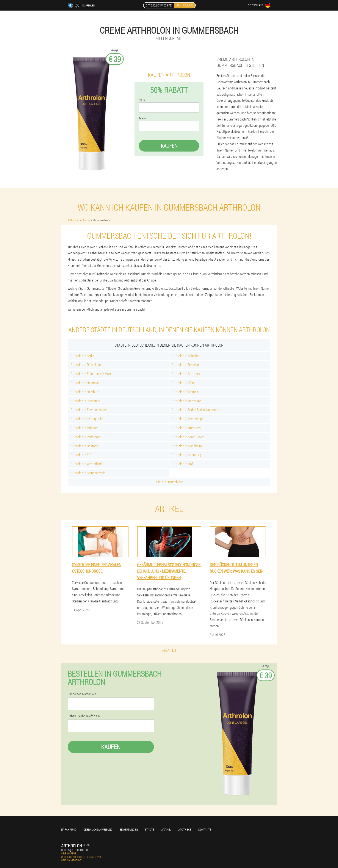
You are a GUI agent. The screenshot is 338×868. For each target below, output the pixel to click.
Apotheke (185, 830)
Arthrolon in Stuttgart (186, 374)
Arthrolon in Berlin (82, 356)
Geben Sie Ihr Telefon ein (84, 716)
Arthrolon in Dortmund (187, 401)
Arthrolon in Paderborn (86, 437)
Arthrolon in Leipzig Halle (87, 419)
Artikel (166, 830)
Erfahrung (69, 830)
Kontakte (205, 830)
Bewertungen (129, 830)
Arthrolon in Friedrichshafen (89, 410)
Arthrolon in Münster (84, 428)
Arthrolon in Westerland (86, 464)
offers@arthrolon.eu (74, 850)
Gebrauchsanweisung (98, 830)
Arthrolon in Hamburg (85, 392)
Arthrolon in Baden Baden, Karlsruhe (195, 410)
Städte (149, 830)
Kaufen (169, 146)
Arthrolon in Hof (182, 464)
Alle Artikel (169, 650)
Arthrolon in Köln (183, 383)
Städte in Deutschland (169, 482)
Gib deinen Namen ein (82, 694)
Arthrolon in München (186, 356)
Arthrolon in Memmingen (188, 419)
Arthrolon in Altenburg (186, 455)
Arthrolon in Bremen (185, 392)
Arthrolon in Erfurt (83, 455)
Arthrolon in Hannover (85, 383)
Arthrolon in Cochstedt (85, 401)
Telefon (143, 118)
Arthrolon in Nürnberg (186, 428)
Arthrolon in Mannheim (187, 446)
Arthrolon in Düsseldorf (86, 365)
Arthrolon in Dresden (185, 365)
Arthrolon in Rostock (84, 446)
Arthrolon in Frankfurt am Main (91, 374)
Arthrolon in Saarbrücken (188, 437)
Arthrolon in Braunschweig (88, 473)
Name (142, 100)
